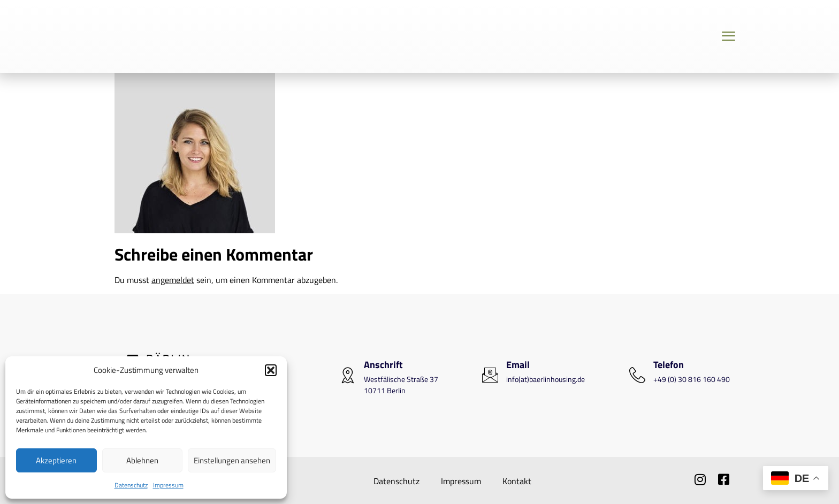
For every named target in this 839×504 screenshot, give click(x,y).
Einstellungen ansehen (232, 460)
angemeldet (173, 280)
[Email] (490, 375)
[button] (271, 370)
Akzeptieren (56, 460)
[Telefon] (637, 375)
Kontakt (517, 481)
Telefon (669, 365)
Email (518, 365)
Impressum (168, 485)
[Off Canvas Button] (729, 37)
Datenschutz (131, 485)
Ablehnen (142, 460)
